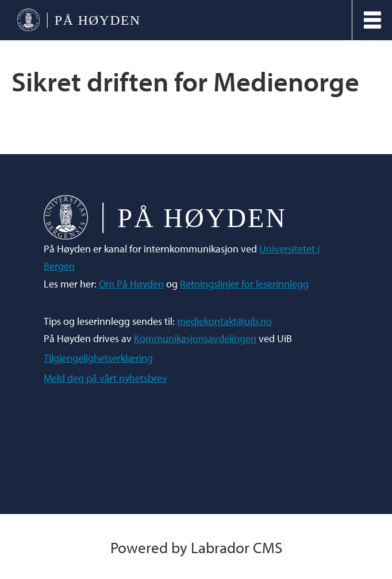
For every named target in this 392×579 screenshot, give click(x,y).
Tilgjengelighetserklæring (98, 358)
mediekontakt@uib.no (224, 321)
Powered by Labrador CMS (196, 547)
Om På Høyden (131, 284)
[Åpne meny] (372, 20)
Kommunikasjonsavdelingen (195, 338)
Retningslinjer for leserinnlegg (244, 284)
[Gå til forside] (78, 20)
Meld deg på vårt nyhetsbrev (105, 378)
